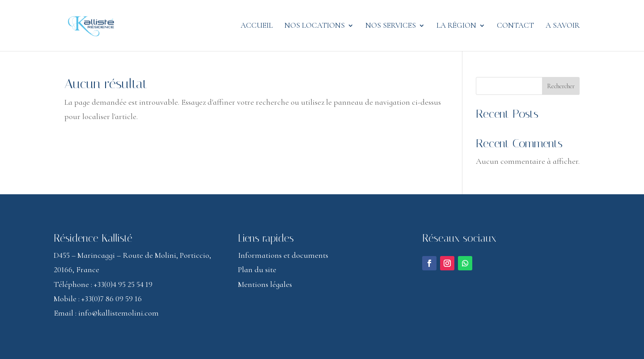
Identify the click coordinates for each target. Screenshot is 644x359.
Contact (515, 26)
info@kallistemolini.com (119, 313)
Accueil (257, 26)
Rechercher (561, 86)
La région (456, 26)
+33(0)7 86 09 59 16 (112, 299)
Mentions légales (265, 284)
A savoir (563, 26)
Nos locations (315, 26)
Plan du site (257, 269)
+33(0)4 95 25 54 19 (123, 284)
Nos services (391, 26)
